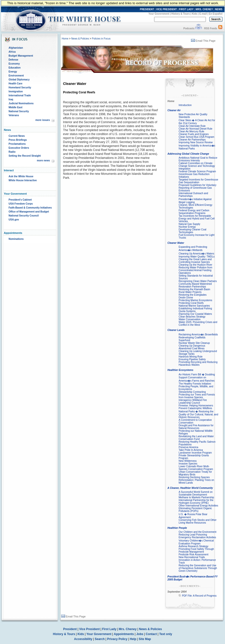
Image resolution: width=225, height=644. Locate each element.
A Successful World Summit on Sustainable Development (196, 493)
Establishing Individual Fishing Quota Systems (195, 310)
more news (43, 161)
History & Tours (180, 14)
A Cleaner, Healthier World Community (190, 488)
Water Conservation (190, 319)
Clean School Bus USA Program (197, 137)
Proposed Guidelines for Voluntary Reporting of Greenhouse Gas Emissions (198, 188)
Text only (166, 634)
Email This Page (203, 41)
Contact (151, 634)
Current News (17, 136)
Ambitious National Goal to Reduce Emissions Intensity (198, 159)
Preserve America (189, 447)
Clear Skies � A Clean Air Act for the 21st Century (197, 122)
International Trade (20, 95)
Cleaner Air (174, 110)
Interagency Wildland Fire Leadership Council (193, 401)
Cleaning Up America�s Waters (197, 254)
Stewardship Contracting (192, 392)
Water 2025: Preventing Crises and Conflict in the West (198, 323)
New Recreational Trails (192, 557)
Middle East (16, 107)
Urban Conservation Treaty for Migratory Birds (195, 473)
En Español (216, 14)
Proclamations (17, 144)
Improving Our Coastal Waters (195, 314)
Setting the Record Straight (25, 156)
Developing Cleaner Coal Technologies (193, 231)
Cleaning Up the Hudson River (196, 265)
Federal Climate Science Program (197, 171)
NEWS (219, 9)
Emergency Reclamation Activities (198, 537)
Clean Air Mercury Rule (192, 131)
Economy (14, 64)
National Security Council (24, 216)
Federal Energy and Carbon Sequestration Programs (194, 212)
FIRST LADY (186, 9)
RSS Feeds (211, 28)
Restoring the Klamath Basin (195, 289)
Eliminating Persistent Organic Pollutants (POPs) (195, 510)
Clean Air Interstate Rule (192, 126)
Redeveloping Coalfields (192, 338)
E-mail (203, 14)
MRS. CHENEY (204, 9)
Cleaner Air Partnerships (192, 140)
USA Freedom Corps (21, 204)
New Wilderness (188, 461)
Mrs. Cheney (128, 629)
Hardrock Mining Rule (191, 357)
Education (15, 68)
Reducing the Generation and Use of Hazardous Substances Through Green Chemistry (198, 568)
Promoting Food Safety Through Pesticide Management (196, 550)
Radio (12, 152)
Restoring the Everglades (193, 295)
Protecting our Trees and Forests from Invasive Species (197, 396)
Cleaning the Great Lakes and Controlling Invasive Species (195, 261)
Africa (12, 52)
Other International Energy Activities (199, 506)
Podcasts (189, 28)
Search (100, 639)
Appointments (124, 634)
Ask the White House (21, 176)
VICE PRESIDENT (166, 9)
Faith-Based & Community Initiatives (30, 208)
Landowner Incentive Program (195, 453)
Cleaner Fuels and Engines (194, 134)
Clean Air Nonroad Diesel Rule (196, 129)
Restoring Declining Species (194, 477)
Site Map (145, 639)
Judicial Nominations (21, 103)
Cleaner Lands (176, 330)
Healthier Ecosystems (180, 370)
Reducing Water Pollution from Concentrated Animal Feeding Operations (196, 270)
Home (65, 39)
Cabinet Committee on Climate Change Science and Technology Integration (197, 166)
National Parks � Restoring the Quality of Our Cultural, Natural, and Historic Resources (199, 414)
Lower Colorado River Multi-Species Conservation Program (196, 468)
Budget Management (21, 56)
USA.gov (14, 220)
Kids (195, 14)
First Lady (109, 629)
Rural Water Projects (190, 292)
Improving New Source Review (196, 142)
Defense (14, 60)
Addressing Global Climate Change (188, 154)
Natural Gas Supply (190, 224)
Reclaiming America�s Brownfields (198, 335)
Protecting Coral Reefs (191, 303)
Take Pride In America (191, 450)
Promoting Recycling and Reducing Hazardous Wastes (198, 363)
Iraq (11, 99)
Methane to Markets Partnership (196, 497)
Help (133, 639)
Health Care (16, 84)
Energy (13, 72)
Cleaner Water (176, 243)
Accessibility (83, 639)
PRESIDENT (147, 9)
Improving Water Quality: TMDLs (197, 257)
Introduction (185, 105)
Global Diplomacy (19, 80)
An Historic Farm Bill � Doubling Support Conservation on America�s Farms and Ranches (197, 378)
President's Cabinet (20, 200)
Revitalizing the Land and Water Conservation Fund (196, 438)
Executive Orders (19, 148)
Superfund (184, 340)
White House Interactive (23, 180)
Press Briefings (18, 140)
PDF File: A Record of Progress (199, 596)
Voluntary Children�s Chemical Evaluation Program (196, 542)
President (70, 629)
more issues (43, 120)
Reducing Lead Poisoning (193, 535)
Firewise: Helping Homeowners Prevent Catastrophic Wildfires (196, 407)
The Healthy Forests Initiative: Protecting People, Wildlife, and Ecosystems (196, 386)
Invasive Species (188, 464)
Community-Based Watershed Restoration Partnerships (195, 285)
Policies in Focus (101, 39)
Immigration (16, 91)
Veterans (14, 115)
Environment (16, 76)
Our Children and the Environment (198, 532)
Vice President (89, 629)
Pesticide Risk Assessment (194, 555)
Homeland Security (20, 88)
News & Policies (80, 39)
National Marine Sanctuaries (194, 306)
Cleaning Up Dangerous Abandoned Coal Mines (192, 347)
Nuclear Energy (187, 227)
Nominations (16, 239)
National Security (19, 111)
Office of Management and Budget (29, 212)
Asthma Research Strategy (194, 546)
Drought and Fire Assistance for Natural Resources (196, 427)
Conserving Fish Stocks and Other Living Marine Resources (198, 521)
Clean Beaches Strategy (192, 317)
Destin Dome (186, 298)
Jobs (140, 634)
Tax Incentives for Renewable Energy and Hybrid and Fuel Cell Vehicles (197, 219)
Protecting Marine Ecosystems (196, 300)
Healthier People (177, 528)
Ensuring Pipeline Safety (192, 359)
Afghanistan (16, 48)
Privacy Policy (117, 639)
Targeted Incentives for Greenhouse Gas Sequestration (199, 181)
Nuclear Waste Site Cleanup (194, 343)
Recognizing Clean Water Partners (198, 281)
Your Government (159, 14)
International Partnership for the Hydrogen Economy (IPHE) (196, 501)
